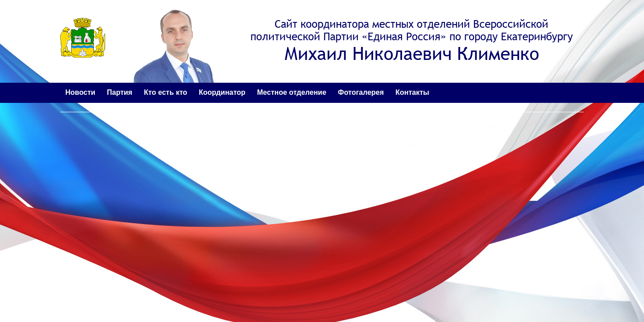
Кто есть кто (166, 92)
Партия (120, 92)
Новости (80, 92)
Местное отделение (292, 92)
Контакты (412, 92)
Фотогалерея (361, 92)
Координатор (222, 92)
